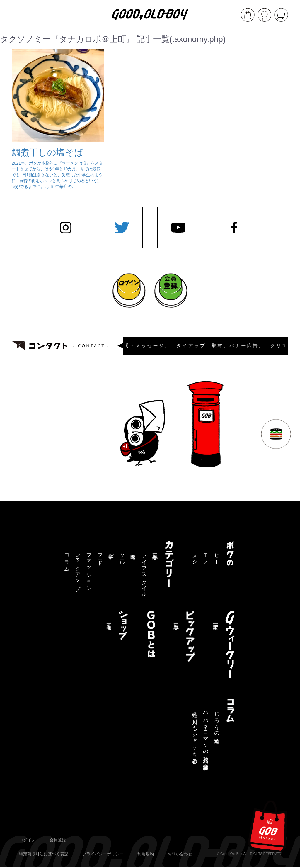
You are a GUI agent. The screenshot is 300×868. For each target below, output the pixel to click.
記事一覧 (155, 551)
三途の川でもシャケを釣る (195, 735)
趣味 (133, 550)
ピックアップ (78, 569)
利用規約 (146, 854)
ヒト (217, 556)
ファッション (89, 569)
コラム (67, 560)
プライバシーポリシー (103, 854)
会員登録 (58, 840)
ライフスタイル (144, 572)
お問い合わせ (180, 854)
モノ (206, 556)
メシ (195, 556)
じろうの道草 (217, 721)
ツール (122, 556)
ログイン (27, 840)
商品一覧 (109, 621)
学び (111, 553)
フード (100, 556)
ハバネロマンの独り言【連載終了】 (206, 735)
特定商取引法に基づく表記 (44, 854)
